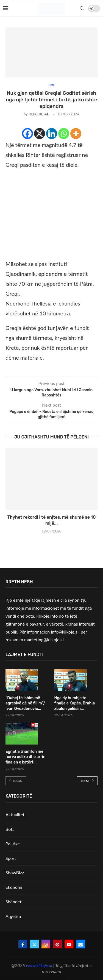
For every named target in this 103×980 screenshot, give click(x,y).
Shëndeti (14, 902)
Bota (10, 829)
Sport (11, 858)
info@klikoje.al (65, 632)
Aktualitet (15, 814)
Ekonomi (14, 887)
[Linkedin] (52, 134)
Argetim (13, 916)
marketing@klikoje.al (44, 639)
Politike (13, 844)
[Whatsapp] (64, 134)
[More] (76, 134)
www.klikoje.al (39, 965)
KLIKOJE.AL (39, 114)
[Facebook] (27, 134)
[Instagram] (46, 944)
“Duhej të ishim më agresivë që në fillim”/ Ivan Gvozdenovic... (25, 703)
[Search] (82, 8)
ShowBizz (15, 872)
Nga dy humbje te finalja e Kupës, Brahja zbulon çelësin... (75, 703)
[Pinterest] (57, 944)
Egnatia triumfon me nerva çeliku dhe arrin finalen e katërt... (25, 757)
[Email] (80, 944)
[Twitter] (34, 944)
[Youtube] (69, 944)
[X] (40, 134)
